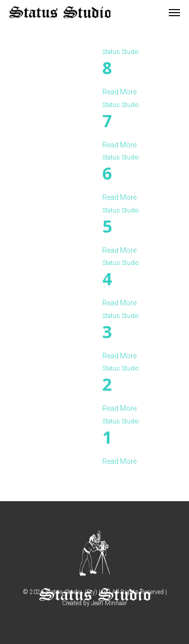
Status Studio (120, 52)
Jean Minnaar (109, 603)
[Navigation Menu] (174, 12)
